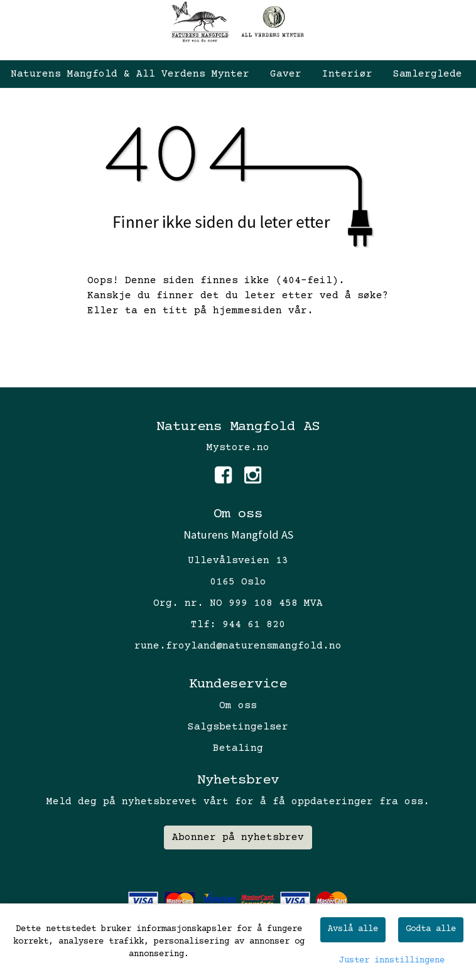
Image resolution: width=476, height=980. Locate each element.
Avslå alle (353, 929)
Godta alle (431, 929)
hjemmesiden (247, 311)
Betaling (238, 748)
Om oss (238, 706)
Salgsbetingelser (238, 727)
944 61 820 (254, 625)
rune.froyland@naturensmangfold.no (238, 646)
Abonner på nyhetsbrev (238, 837)
